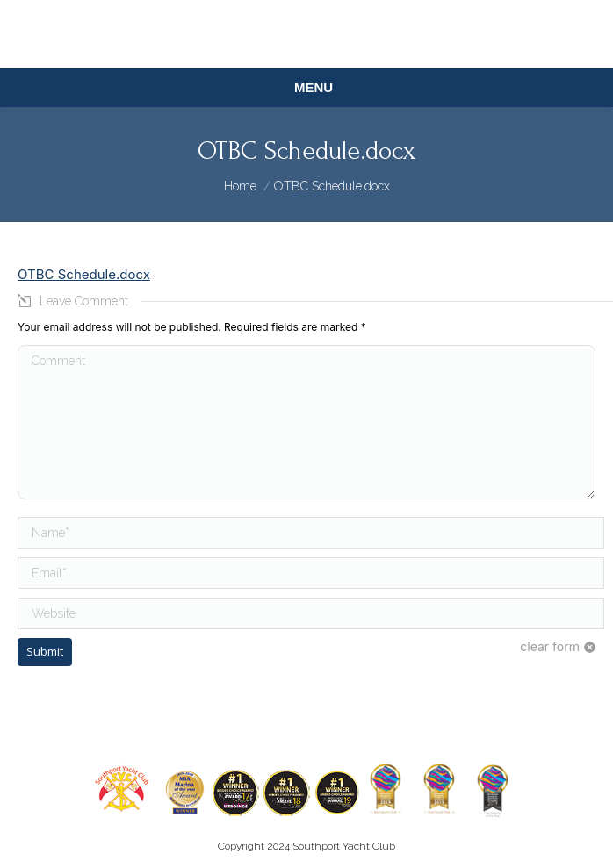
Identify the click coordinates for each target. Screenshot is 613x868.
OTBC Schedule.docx (84, 274)
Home (240, 186)
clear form (550, 646)
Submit (45, 651)
